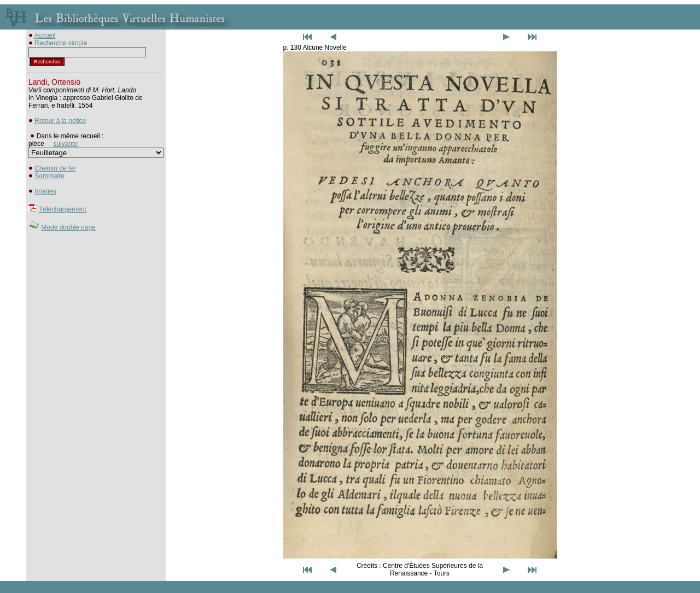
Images (45, 191)
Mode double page (68, 227)
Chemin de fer (55, 168)
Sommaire (49, 176)
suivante (65, 144)
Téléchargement (63, 209)
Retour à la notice (60, 121)
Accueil (45, 36)
